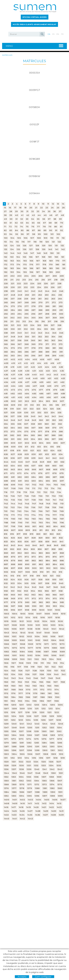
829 (41, 538)
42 (28, 215)
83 (11, 230)
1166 (57, 686)
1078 (38, 648)
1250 (30, 728)
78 (44, 227)
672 (12, 473)
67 (45, 223)
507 (62, 401)
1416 (6, 807)
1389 (45, 792)
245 (54, 291)
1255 (6, 731)
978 (13, 602)
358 (19, 340)
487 (49, 394)
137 (31, 249)
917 (25, 576)
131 (56, 246)
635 (6, 458)
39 (11, 215)
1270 (60, 735)
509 (13, 405)
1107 (14, 663)
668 (48, 469)
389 (47, 352)
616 (58, 447)
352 (40, 337)
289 (47, 310)
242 (33, 291)
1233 (21, 720)
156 (31, 257)
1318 (55, 758)
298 (47, 314)
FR (62, 34)
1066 (6, 644)
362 (46, 340)
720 (32, 492)
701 (27, 485)
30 (22, 211)
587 (47, 435)
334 (39, 329)
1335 (59, 766)
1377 (14, 788)
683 (27, 477)
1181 (50, 693)
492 (20, 397)
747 (34, 504)
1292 (45, 747)
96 (22, 234)
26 (63, 208)
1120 (40, 667)
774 (34, 515)
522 (32, 409)
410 (13, 363)
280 (47, 306)
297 (40, 314)
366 (13, 344)
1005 (23, 614)
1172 (42, 690)
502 (27, 401)
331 (19, 329)
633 (54, 454)
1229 (52, 716)
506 (55, 401)
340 (20, 333)
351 (34, 337)
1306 (30, 754)
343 (40, 333)
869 (6, 557)
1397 (45, 796)
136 (25, 249)
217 (50, 280)
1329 (14, 766)
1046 (31, 633)
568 (40, 428)
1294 (60, 747)
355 (60, 337)
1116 (12, 667)
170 (58, 261)
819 (32, 534)
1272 (13, 739)
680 (6, 477)
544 (61, 416)
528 (13, 413)
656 (27, 466)
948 (56, 587)
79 (50, 227)
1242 (29, 724)
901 (41, 568)
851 (6, 549)
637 (20, 458)
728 (27, 496)
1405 (47, 800)
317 (50, 321)
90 (51, 230)
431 (34, 371)
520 (19, 409)
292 (6, 314)
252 (40, 295)
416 (52, 363)
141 (57, 249)
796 (62, 523)
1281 (22, 743)
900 (34, 568)
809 (28, 530)
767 (48, 511)
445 (6, 378)
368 (27, 344)
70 (62, 223)
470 (56, 386)
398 (47, 356)
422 (33, 367)
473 (13, 390)
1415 (59, 803)
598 (61, 439)
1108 (21, 663)
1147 (43, 678)
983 (48, 602)
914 (6, 576)
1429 (46, 811)
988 (20, 606)
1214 (58, 709)
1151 (13, 682)
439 (27, 375)
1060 (22, 640)
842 (6, 545)
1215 (6, 712)
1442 (22, 819)
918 (32, 576)
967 (62, 595)
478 (48, 390)
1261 (52, 731)
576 (33, 432)
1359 (59, 777)
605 (48, 443)
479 (55, 390)
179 (51, 265)
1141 (64, 674)
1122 (54, 667)
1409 (15, 803)
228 (59, 284)
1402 (22, 800)
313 (24, 321)
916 (19, 576)
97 (28, 234)
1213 (51, 709)
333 (32, 329)
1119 (33, 667)
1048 (47, 633)
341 (26, 333)
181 (64, 265)
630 (34, 454)
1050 (6, 636)
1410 (23, 803)
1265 (22, 735)
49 (5, 219)
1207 (6, 709)
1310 (61, 754)
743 (6, 504)
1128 (35, 671)
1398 (52, 796)
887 (6, 564)
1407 (63, 800)
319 (62, 321)
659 (47, 466)
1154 (34, 682)
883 (41, 561)
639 (33, 458)
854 (26, 549)
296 (33, 314)
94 (11, 234)
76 (33, 227)
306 (41, 318)
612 (33, 447)
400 (61, 356)
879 (13, 561)
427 (6, 371)
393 (13, 356)
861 (13, 553)
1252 (44, 728)
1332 (36, 766)
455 (13, 382)
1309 (54, 754)
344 (47, 333)
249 (20, 295)
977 (6, 602)
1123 (61, 667)
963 (33, 595)
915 (12, 576)
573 (13, 432)
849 (56, 545)
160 (56, 257)
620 (25, 451)
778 (62, 515)
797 (6, 526)
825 (13, 538)
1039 (38, 629)
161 (63, 257)
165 (25, 261)
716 (6, 492)
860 (6, 553)
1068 (23, 644)
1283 (37, 743)
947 (48, 587)
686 (48, 477)
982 (41, 602)
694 (41, 481)
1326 (51, 762)
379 (40, 348)
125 (18, 246)
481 (6, 394)
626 (6, 454)
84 (17, 230)
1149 (58, 678)
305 (33, 318)
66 (39, 223)
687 (55, 477)
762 (12, 511)
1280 (14, 743)
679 (62, 473)
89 (45, 230)
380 (47, 348)
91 (56, 230)
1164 (42, 686)
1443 (30, 819)
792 (34, 523)
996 (13, 610)
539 (26, 416)
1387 (29, 792)
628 (20, 454)
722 (45, 492)
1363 (29, 781)
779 (6, 519)
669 (55, 469)
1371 (29, 784)
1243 (37, 724)
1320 (6, 762)
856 (40, 549)
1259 (36, 731)
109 (46, 238)
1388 (37, 792)
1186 (28, 697)
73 (16, 227)
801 (34, 526)
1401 (15, 800)
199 (51, 272)
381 (54, 348)
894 (55, 564)
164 (18, 261)
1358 (52, 777)
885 (55, 561)
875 (48, 557)
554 (6, 424)
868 (62, 553)
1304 (14, 754)
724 (59, 492)
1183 (6, 697)
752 (6, 507)
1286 (60, 743)
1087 (46, 652)
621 (32, 451)
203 (19, 276)
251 (34, 295)
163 (12, 261)
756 (33, 507)
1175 (6, 693)
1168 (13, 690)
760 (61, 507)
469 (49, 386)
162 (6, 261)
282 (61, 306)
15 (5, 208)
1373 (44, 784)
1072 (54, 644)
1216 (13, 712)
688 (62, 477)
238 (6, 291)
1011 (6, 617)
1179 (35, 693)
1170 (28, 690)
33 (38, 211)
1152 (20, 682)
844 (20, 545)
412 (26, 363)
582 (12, 435)
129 (44, 246)
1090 (7, 655)
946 (41, 587)
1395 (29, 796)
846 (35, 545)
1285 (52, 743)
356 (6, 340)
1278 (60, 739)
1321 (14, 762)
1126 (20, 671)
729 (33, 496)
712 (40, 488)
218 (56, 280)
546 (13, 420)
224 (32, 284)
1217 (20, 712)
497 (56, 397)
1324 (36, 762)
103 (6, 238)
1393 (14, 796)
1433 (14, 815)
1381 (45, 788)
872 (27, 557)
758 (47, 507)
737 (27, 500)
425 (54, 367)
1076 (22, 648)
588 (54, 435)
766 (41, 511)
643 (62, 458)
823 (58, 534)
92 (62, 230)
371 (47, 344)
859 (61, 549)
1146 (36, 678)
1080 (55, 648)
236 (53, 287)
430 (27, 371)
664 (20, 469)
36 (55, 211)
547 (20, 420)
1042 (62, 629)
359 (26, 340)
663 (13, 469)
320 (6, 325)
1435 (30, 815)
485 (34, 394)
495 (42, 397)
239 (13, 291)
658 (40, 466)
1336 (6, 769)
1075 (14, 648)
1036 (14, 629)
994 (62, 606)
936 (33, 583)
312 (18, 321)
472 (6, 390)
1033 (53, 625)
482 (13, 394)
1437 (46, 815)
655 (20, 466)
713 (46, 488)
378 (33, 348)
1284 (44, 743)
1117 (19, 667)
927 (33, 580)
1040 (46, 629)
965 (48, 595)
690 (13, 481)
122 (59, 242)
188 (45, 268)
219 (62, 280)
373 (61, 344)
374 (6, 348)
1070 (39, 644)
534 (53, 413)
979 (20, 602)
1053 (29, 636)
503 (34, 401)
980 (27, 602)
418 (6, 367)
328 (59, 325)
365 (6, 344)
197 (38, 272)
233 (32, 287)
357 (13, 340)
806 (6, 530)
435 (62, 371)
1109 (29, 663)
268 (27, 302)
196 (31, 272)
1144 (21, 678)
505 (48, 401)
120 (47, 242)
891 (34, 564)
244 (47, 291)
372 (54, 344)
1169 (21, 690)
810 (35, 530)
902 (48, 568)
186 (31, 268)
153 (12, 257)
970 (20, 599)
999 (34, 610)
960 (13, 595)
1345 (14, 773)
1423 (59, 807)
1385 (14, 792)
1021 (22, 621)
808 (20, 530)
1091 (14, 655)
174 (18, 265)
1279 (6, 743)
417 (59, 363)
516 (57, 405)
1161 (21, 686)
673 (19, 473)
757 (40, 507)
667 (41, 469)
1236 (43, 720)
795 (55, 523)
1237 (51, 720)
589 (61, 435)
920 (45, 576)
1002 (58, 610)
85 (22, 230)
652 (62, 462)
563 (6, 428)
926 (27, 580)
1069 (30, 644)
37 (60, 211)
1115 (6, 667)
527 (6, 413)
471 (63, 386)
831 (54, 538)
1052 (22, 636)
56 (44, 219)
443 (56, 375)
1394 (22, 796)
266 (13, 302)
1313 (20, 758)
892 (41, 564)
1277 (52, 739)
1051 (14, 636)
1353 (14, 777)
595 (40, 439)
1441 (15, 819)
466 (28, 386)
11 (48, 204)
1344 (6, 773)
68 (50, 223)
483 (20, 394)
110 (52, 238)
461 (56, 382)
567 (33, 428)
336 (53, 329)
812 (47, 530)
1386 (22, 792)
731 (47, 496)
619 (19, 451)
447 (21, 378)
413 (32, 363)
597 (54, 439)
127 (31, 246)
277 (27, 306)
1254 (60, 728)
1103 (44, 659)
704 (48, 485)
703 (41, 485)
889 (20, 564)
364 (60, 340)
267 (20, 302)
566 (27, 428)
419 (12, 367)
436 (6, 375)
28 (11, 211)
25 (58, 208)
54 (33, 219)
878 (6, 561)
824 (6, 538)
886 (62, 561)
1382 (52, 788)
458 (34, 382)
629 (27, 454)
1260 (44, 731)
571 (61, 428)
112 (63, 238)
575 (26, 432)
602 (27, 443)
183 (12, 268)
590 (6, 439)
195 (25, 272)
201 (6, 276)
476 (34, 390)
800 (27, 526)
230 (13, 287)
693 (34, 481)
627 (13, 454)
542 (47, 416)
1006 (31, 614)
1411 (30, 803)
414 (39, 363)
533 (46, 413)
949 (63, 587)
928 (40, 580)
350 (27, 337)
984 (55, 602)
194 (18, 272)
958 (61, 591)
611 (26, 447)
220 (6, 284)
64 (28, 223)
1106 (6, 663)
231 (19, 287)
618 (12, 451)
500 (13, 401)
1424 (6, 811)
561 (53, 424)
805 (63, 526)
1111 (42, 663)
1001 (50, 610)
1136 (27, 674)
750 (55, 504)
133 (6, 249)
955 (40, 591)
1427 (30, 811)
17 (15, 208)
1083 (14, 652)
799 (20, 526)
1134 (13, 674)
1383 (60, 788)
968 (6, 599)
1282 (29, 743)
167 (38, 261)
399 (54, 356)
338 (6, 333)
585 (33, 435)
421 (26, 367)
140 (50, 249)
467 (35, 386)
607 (63, 443)
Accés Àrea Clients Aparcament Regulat (34, 24)
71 (5, 227)
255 (60, 295)
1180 (43, 693)
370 (41, 344)
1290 (30, 747)
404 (27, 359)
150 (52, 253)
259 (26, 299)
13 (58, 204)
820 (38, 534)
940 (61, 583)
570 (54, 428)
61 (11, 223)
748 (41, 504)
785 (48, 519)
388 (40, 352)
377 (27, 348)
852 (12, 549)
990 (34, 606)
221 (12, 284)
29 (16, 211)
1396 (37, 796)
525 (52, 409)
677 (47, 473)
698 (6, 485)
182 (6, 268)
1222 (57, 712)
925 (20, 580)
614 (46, 447)
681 (13, 477)
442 (49, 375)
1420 (36, 807)
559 (40, 424)
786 (55, 519)
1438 (53, 815)
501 (20, 401)
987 (13, 606)
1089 (62, 652)
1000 (42, 610)
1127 (28, 671)
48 (62, 215)
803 (48, 526)
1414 (52, 803)
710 (27, 488)
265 (6, 302)
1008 (47, 614)
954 (33, 591)
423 (40, 367)
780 (13, 519)
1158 (63, 682)
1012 (13, 617)
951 (13, 591)
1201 (22, 705)
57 (49, 219)
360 (33, 340)
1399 (60, 796)
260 (33, 299)
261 (40, 299)
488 (56, 394)
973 (41, 599)
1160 (13, 686)
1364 (37, 781)
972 (34, 599)
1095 (46, 655)
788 (6, 523)
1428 (38, 811)
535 (60, 413)
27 (5, 211)
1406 (55, 800)
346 (61, 333)
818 (25, 534)
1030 (30, 625)
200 (58, 272)
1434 (22, 815)
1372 (37, 784)
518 (6, 409)
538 (19, 416)
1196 (42, 701)
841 (62, 542)
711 (34, 488)
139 (44, 249)
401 (6, 359)
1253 (52, 728)
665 (27, 469)
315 (37, 321)
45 (45, 215)
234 (39, 287)
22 (41, 208)
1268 (45, 735)
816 (12, 534)
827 (27, 538)
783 (34, 519)
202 (12, 276)
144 (12, 253)
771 (13, 515)
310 (6, 321)
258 (19, 299)
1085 (30, 652)
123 (6, 246)
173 (12, 265)
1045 (23, 633)
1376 (6, 788)
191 (64, 268)
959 (6, 595)
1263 (6, 735)
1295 (6, 750)
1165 (49, 686)
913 (61, 572)
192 (6, 272)
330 (13, 329)
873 (34, 557)
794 (48, 523)
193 (12, 272)
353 (47, 337)
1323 (28, 762)
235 (46, 287)
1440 (7, 819)
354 (53, 337)
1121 (47, 667)
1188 (43, 697)
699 (13, 485)
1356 (36, 777)
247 (6, 295)
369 (33, 344)
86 (28, 230)
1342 (52, 769)
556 (19, 424)
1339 (29, 769)
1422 (52, 807)
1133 (6, 674)
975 (55, 599)
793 (41, 523)
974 (48, 599)
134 (12, 249)
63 (22, 223)
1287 (6, 747)
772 (20, 515)
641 (48, 458)
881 (27, 561)
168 (45, 261)
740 (48, 500)
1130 (49, 671)
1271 (6, 739)
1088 (54, 652)
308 (55, 318)
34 (44, 211)
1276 (44, 739)
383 (6, 352)
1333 (44, 766)
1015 (35, 617)
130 (50, 246)
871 (20, 557)
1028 (14, 625)
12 (53, 204)
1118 (26, 667)
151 (58, 253)
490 (6, 397)
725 (6, 496)
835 (20, 542)
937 (40, 583)
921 (52, 576)
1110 (36, 663)
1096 (54, 655)
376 (20, 348)
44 (39, 215)
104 (12, 238)
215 (37, 280)
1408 (7, 803)
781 (20, 519)
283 (6, 310)
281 (54, 306)
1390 (53, 792)
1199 (6, 705)
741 (55, 500)
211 (12, 280)
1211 (37, 709)
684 (34, 477)
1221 (49, 712)
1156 (48, 682)
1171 (35, 690)
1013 (20, 617)
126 (25, 246)
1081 (62, 648)
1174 (57, 690)
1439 (61, 815)
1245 (53, 724)
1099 (15, 659)
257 (13, 299)
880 (20, 561)
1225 (21, 716)
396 (33, 356)
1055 (45, 636)
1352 (6, 777)
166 (31, 261)
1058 (6, 640)
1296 (14, 750)
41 (22, 215)
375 (13, 348)
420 (19, 367)
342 (33, 333)
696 (55, 481)
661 (61, 466)
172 (6, 265)
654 (13, 466)
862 (20, 553)
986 (6, 606)
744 (13, 504)
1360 (6, 781)
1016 (43, 617)
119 (41, 242)
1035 (6, 629)
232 (26, 287)
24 (52, 208)
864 (34, 553)
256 (6, 299)
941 (6, 587)
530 (26, 413)
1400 (7, 800)
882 (34, 561)
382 (61, 348)
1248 (14, 728)
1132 (63, 671)
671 (6, 473)
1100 (22, 659)
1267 (37, 735)
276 (20, 306)
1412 (37, 803)
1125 (13, 671)
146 (26, 253)
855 (33, 549)
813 (53, 530)
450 (43, 378)
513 (38, 405)
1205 (52, 705)
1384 (6, 792)
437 (13, 375)
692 (27, 481)
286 (27, 310)
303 (19, 318)
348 (13, 337)
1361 (14, 781)
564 (13, 428)
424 (47, 367)
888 (13, 564)
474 (20, 390)
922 (58, 576)
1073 (62, 644)
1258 (29, 731)
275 (13, 306)
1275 (36, 739)
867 (55, 553)
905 (6, 572)
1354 (21, 777)
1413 (44, 803)
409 (6, 363)
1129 (42, 671)
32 (33, 211)
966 (55, 595)
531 (33, 413)
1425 (14, 811)
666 (34, 469)
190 (58, 268)
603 (34, 443)
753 (13, 507)
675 (33, 473)
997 (20, 610)
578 (47, 432)
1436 (38, 815)
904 (63, 568)
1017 (50, 617)
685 (41, 477)
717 (12, 492)
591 (13, 439)
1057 (61, 636)
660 (54, 466)
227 (53, 284)
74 (22, 227)
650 (49, 462)
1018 (58, 617)
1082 (6, 652)
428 (13, 371)
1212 (44, 709)
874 (41, 557)
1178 (28, 693)
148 (39, 253)
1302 (60, 750)
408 (57, 359)
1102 (37, 659)
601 (20, 443)
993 (55, 606)
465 (20, 386)
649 (42, 462)
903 (55, 568)
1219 (35, 712)
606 (56, 443)
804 (56, 526)
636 (13, 458)
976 (62, 599)
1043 (6, 633)
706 (63, 485)
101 (52, 234)
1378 (22, 788)
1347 (30, 773)
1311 (6, 758)
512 (32, 405)
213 (24, 280)
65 (33, 223)
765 (33, 511)
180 (57, 265)
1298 (29, 750)
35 (49, 211)
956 (47, 591)
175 (25, 265)
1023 (37, 621)
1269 (53, 735)
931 (61, 580)
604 (41, 443)
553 (61, 420)
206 (41, 276)
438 (20, 375)
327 (53, 325)
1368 (6, 784)
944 (27, 587)
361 (40, 340)
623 (46, 451)
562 (60, 424)
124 (12, 246)
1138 (42, 674)
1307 (38, 754)
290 (54, 310)
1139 (49, 674)
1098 (6, 659)
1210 (30, 709)
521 (25, 409)
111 (58, 238)
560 (47, 424)
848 (49, 545)
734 (6, 500)
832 (61, 538)
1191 (6, 701)
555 (13, 424)
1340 (37, 769)
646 (20, 462)
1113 (55, 663)
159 (50, 257)
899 (27, 568)
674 (26, 473)
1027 (6, 625)
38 (5, 215)
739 (41, 500)
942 (13, 587)
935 (26, 583)
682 (20, 477)
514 (45, 405)
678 (55, 473)
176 (31, 265)
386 (27, 352)
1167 (6, 690)
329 (6, 329)
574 (19, 432)
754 (20, 507)
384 (13, 352)
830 (48, 538)
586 (40, 435)
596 (47, 439)
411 (20, 363)
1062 (38, 640)
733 (61, 496)
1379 (29, 788)
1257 (21, 731)
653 (6, 466)
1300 (45, 750)
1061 (30, 640)
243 (40, 291)
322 (19, 325)
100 (46, 234)
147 (32, 253)
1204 (45, 705)
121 (53, 242)
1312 (13, 758)
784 (41, 519)
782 (27, 519)
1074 (6, 648)
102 (58, 234)
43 (33, 215)
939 (54, 583)
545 (6, 420)
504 (41, 401)
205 (33, 276)
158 (44, 257)
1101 (29, 659)
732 (54, 496)
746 (27, 504)
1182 (57, 693)
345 (54, 333)
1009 (55, 614)
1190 (57, 697)
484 (27, 394)
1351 (61, 773)
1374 (52, 784)
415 (46, 363)
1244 (45, 724)
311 (12, 321)
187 (38, 268)
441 (42, 375)
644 (6, 462)
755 (26, 507)
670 (62, 469)
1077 (30, 648)
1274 (29, 739)
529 (19, 413)
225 (39, 284)
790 (20, 523)
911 (48, 572)
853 (19, 549)
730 (41, 496)
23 (47, 208)
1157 (56, 682)
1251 (37, 728)
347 (6, 337)
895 (62, 564)
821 (45, 534)
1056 (53, 636)
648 (35, 462)
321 (12, 325)
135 (18, 249)
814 (60, 530)
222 (19, 284)
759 (54, 507)
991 (41, 606)
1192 (13, 701)
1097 (62, 655)
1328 (6, 766)
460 (49, 382)
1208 (14, 709)
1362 (21, 781)
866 (48, 553)
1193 (20, 701)
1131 (56, 671)
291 (61, 310)
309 (62, 318)
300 (61, 314)
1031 (38, 625)
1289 (22, 747)
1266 (29, 735)
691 (20, 481)
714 (53, 488)
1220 (42, 712)
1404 (39, 800)
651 (56, 462)
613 (39, 447)
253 (47, 295)
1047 (39, 633)
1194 (27, 701)
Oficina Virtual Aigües (35, 17)
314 (30, 321)
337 (59, 329)
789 (13, 523)
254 (53, 295)
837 (33, 542)
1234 (28, 720)
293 (13, 314)
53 (27, 219)
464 (13, 386)
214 (30, 280)
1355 (29, 777)
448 (28, 378)
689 (6, 481)
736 (20, 500)
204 (26, 276)
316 (43, 321)
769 (62, 511)
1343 (60, 769)
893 (48, 564)
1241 (22, 724)
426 (61, 367)
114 (11, 242)
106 (26, 238)
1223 (6, 716)
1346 (22, 773)
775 (41, 515)
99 (39, 234)
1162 (27, 686)
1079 (46, 648)
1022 (29, 621)
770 (6, 515)
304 (26, 318)
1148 (51, 678)
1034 (61, 625)
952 (19, 591)
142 (63, 249)
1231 (6, 720)
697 (62, 481)
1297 (22, 750)
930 (54, 580)
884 (48, 561)
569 (47, 428)
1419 (29, 807)
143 (6, 253)
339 (13, 333)
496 (49, 397)
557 (26, 424)
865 (41, 553)
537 (13, 416)
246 (61, 291)
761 (6, 511)
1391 (60, 792)
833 (6, 542)
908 (28, 572)
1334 (51, 766)
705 (56, 485)
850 (63, 545)
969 (13, 599)
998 (27, 610)
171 (64, 261)
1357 (44, 777)
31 (27, 211)
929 (47, 580)
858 (54, 549)
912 (54, 572)
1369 (14, 784)
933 (13, 583)
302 (12, 318)
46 (51, 215)
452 (56, 378)
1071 (46, 644)
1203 (37, 705)
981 (34, 602)
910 (42, 572)
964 (41, 595)
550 (41, 420)
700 (20, 485)
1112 (49, 663)
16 (10, 208)
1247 (6, 728)
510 (20, 405)
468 (42, 386)
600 (13, 443)
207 (48, 276)
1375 (60, 784)
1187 (35, 697)
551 (48, 420)
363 (53, 340)
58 (55, 219)
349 (20, 337)
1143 (13, 678)
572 (6, 432)
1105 (59, 659)
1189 (50, 697)
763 (19, 511)
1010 (63, 614)
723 (52, 492)
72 (10, 227)
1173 (49, 690)
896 (6, 568)
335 (46, 329)
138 (37, 249)
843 (13, 545)
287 (33, 310)
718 (19, 492)
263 (53, 299)
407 (49, 359)
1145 (28, 678)
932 (6, 583)
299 (54, 314)
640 (41, 458)
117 (29, 242)
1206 (60, 705)
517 (64, 405)
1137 (35, 674)
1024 (45, 621)
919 (38, 576)
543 (54, 416)
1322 (21, 762)
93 (5, 234)
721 (39, 492)
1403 (30, 800)
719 (25, 492)
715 (59, 488)
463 (6, 386)
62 (16, 223)
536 (6, 416)
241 (26, 291)
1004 (15, 614)
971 (27, 599)
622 (39, 451)
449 (35, 378)
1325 (44, 762)
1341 (45, 769)
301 (6, 318)
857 (47, 549)
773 (27, 515)
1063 (46, 640)
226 (46, 284)
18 (20, 208)
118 (35, 242)
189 (51, 268)
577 (40, 432)
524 (45, 409)
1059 (14, 640)
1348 (38, 773)
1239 (6, 724)
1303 (6, 754)
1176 (13, 693)
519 (12, 409)
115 (17, 242)
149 (45, 253)
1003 (6, 614)
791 (27, 523)
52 (22, 219)
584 (26, 435)
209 (62, 276)
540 (33, 416)
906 (13, 572)
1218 (27, 712)
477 (41, 390)
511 (26, 405)
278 (33, 306)
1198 (57, 701)
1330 (22, 766)
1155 (41, 682)
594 (33, 439)
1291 (37, 747)
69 (56, 223)
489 (63, 394)
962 (27, 595)
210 (6, 280)
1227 (36, 716)
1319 (63, 758)
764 (26, 511)
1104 (51, 659)
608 (6, 447)
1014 (28, 617)
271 (47, 302)
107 (32, 238)
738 (34, 500)
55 (38, 219)
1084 (22, 652)
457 (27, 382)
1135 (20, 674)
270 (41, 302)
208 (55, 276)
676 (40, 473)
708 (13, 488)
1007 (39, 614)
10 (43, 204)
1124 (6, 671)
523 (38, 409)
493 (27, 397)
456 (20, 382)
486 (41, 394)
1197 (49, 701)
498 (63, 397)
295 (26, 314)
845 (27, 545)
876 (55, 557)
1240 (14, 724)
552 (54, 420)
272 (54, 302)
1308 (46, 754)
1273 (21, 739)
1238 (59, 720)
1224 (14, 716)
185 (25, 268)
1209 (22, 709)
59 (60, 219)
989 (27, 606)
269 (33, 302)
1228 (44, 716)
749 (48, 504)
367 (20, 344)
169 (51, 261)
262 (46, 299)
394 (20, 356)
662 (6, 469)
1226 (29, 716)
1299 (37, 750)
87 (34, 230)
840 (55, 542)
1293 (52, 747)
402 (13, 359)
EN (58, 34)
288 (40, 310)
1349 (46, 773)
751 (62, 504)
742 (61, 500)
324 (32, 325)
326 (46, 325)
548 (27, 420)
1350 (53, 773)
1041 (54, 629)
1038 (30, 629)
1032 (45, 625)
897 (13, 568)
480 (62, 390)
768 (55, 511)
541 (40, 416)
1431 (61, 811)
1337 (14, 769)
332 (26, 329)
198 (45, 272)
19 (25, 208)
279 (40, 306)
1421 (44, 807)
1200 (14, 705)
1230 (59, 716)
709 (20, 488)
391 (61, 352)
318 (56, 321)
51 (17, 219)
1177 (21, 693)
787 (62, 519)
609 (13, 447)
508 (6, 405)
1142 (6, 678)
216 (43, 280)
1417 (14, 807)
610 (20, 447)
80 (56, 227)
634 (61, 454)
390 (54, 352)
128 (37, 246)
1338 (22, 769)
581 (6, 435)
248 (13, 295)
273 (61, 302)
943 (20, 587)
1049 (55, 633)
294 (20, 314)
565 (20, 428)
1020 (14, 621)
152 (6, 257)
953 (26, 591)
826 (20, 538)
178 (44, 265)
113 (5, 242)
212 (18, 280)
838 (40, 542)
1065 (62, 640)
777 (55, 515)
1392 (6, 796)
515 (51, 405)
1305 (22, 754)
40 (17, 215)
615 (52, 447)
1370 (22, 784)
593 (26, 439)
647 (28, 462)
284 (13, 310)
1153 (27, 682)
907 (20, 572)
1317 (48, 758)
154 (18, 257)
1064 (54, 640)
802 (41, 526)
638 (27, 458)
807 (13, 530)
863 (27, 553)
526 (59, 409)
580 (61, 432)
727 (20, 496)
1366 (52, 781)
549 (34, 420)
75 (27, 227)
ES (53, 34)
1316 (41, 758)
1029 (22, 625)
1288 (14, 747)
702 (34, 485)
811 (41, 530)
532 (39, 413)
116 (23, 242)
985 (62, 602)
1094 (38, 655)
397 (40, 356)
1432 (6, 815)
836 (27, 542)
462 (62, 382)
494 (34, 397)
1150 (6, 682)
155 (24, 257)
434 (55, 371)
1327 (59, 762)
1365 (44, 781)
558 (33, 424)
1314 (27, 758)
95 (17, 234)
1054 (37, 636)
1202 (29, 705)
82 (5, 230)
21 (36, 208)
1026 (60, 621)
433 (48, 371)
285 (20, 310)
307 (48, 318)
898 (20, 568)
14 (63, 204)
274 (6, 306)
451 (49, 378)
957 (54, 591)
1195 (35, 701)
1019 (6, 621)
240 (20, 291)
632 (47, 454)
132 (62, 246)
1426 (22, 811)
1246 (61, 724)
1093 (30, 655)
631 (40, 454)
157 (37, 257)
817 (19, 534)
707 (6, 488)
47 (57, 215)
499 (6, 401)
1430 (54, 811)
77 (38, 227)
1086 (38, 652)
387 (33, 352)
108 (39, 238)
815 (6, 534)
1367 (60, 781)
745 (20, 504)
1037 (22, 629)
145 (19, 253)
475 (27, 390)
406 (42, 359)
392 (6, 356)
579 (54, 432)
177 (38, 265)
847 (42, 545)
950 (6, 591)
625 (59, 451)
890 (27, 564)
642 (55, 458)
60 (5, 223)
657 (33, 466)
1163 (35, 686)
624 (53, 451)
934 (20, 583)
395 (26, 356)
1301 (53, 750)
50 (11, 219)
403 (20, 359)
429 (20, 371)
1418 (21, 807)
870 (13, 557)
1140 (56, 674)
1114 (62, 663)
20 (31, 208)
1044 (15, 633)
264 (60, 299)
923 (6, 580)
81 (61, 227)
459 (41, 382)
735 (13, 500)
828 (34, 538)
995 (6, 610)
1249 (22, 728)
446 (13, 378)
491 (13, 397)
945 (34, 587)
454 (6, 382)
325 (39, 325)
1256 (14, 731)
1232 (13, 720)
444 (63, 375)
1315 (34, 758)
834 (13, 542)
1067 (15, 644)
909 (35, 572)
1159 (6, 686)
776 (48, 515)
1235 (36, 720)
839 (47, 542)
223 (26, 284)
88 (39, 230)
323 (26, 325)
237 (59, 287)
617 (6, 451)
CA (49, 34)
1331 (29, 766)
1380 (37, 788)
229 (6, 287)
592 (19, 439)
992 (48, 606)
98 (34, 234)
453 (63, 378)
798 (13, 526)
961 (20, 595)
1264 (14, 735)
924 (13, 580)
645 (13, 462)
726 (13, 496)
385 (20, 352)
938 (47, 583)
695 (48, 481)
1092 (22, 655)
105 (19, 238)
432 (41, 371)
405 (35, 359)
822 (52, 534)
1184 (13, 697)
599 (6, 443)
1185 (21, 697)
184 (18, 268)
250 (27, 295)
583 (19, 435)
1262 (59, 731)
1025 (53, 621)
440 (34, 375)
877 (62, 557)
